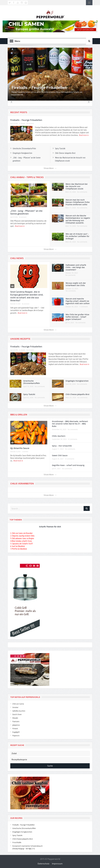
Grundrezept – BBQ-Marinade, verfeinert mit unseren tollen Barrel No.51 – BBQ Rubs (70, 424)
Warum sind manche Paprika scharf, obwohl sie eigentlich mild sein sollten (78, 301)
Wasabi (15, 718)
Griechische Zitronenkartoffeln (24, 148)
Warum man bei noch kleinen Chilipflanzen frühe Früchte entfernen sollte (78, 202)
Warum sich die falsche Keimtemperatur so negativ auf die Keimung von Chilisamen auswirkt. (78, 219)
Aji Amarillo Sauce (20, 448)
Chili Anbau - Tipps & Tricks (27, 177)
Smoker (15, 707)
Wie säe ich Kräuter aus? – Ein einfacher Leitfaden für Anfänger (77, 236)
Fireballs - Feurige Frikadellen (24, 825)
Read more (84, 135)
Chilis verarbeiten (22, 484)
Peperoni (16, 736)
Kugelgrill (16, 732)
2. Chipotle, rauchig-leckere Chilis (22, 536)
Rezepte (23, 123)
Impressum (57, 864)
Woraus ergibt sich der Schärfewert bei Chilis (76, 284)
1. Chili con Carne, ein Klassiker (21, 533)
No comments (30, 123)
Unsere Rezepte (20, 339)
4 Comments (70, 459)
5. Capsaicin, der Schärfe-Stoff (22, 544)
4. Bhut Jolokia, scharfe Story (21, 541)
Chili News (17, 258)
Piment (15, 728)
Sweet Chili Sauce (60, 455)
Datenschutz (43, 864)
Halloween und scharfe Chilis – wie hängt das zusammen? (76, 267)
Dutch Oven (17, 714)
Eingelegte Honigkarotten (22, 153)
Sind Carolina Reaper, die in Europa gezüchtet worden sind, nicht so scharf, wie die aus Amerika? (27, 296)
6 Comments (73, 439)
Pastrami (16, 721)
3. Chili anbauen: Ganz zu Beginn (22, 538)
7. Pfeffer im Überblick (19, 549)
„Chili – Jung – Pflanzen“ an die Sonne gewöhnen (26, 212)
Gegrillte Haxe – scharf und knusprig (68, 465)
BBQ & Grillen (19, 415)
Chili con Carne (18, 704)
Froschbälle (17, 842)
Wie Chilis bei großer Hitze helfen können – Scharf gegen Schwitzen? (77, 317)
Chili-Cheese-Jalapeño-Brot (65, 153)
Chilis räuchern (59, 436)
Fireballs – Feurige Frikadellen (39, 87)
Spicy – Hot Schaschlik (62, 446)
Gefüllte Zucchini (19, 711)
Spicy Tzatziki (60, 148)
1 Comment (83, 307)
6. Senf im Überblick (18, 546)
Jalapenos (16, 725)
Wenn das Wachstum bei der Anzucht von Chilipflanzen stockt (77, 186)
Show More (50, 168)
